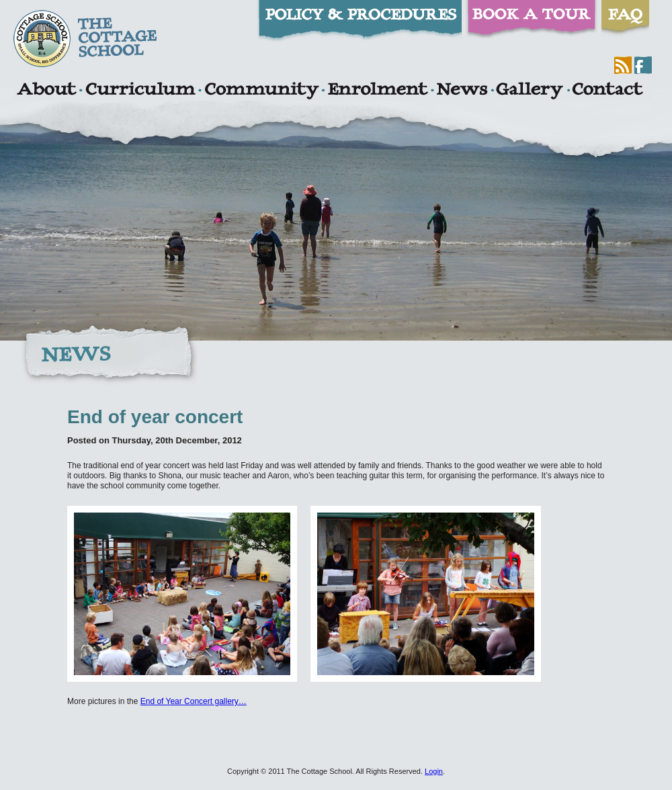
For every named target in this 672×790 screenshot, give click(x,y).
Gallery (530, 91)
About (46, 91)
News (462, 91)
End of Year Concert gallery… (194, 701)
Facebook (643, 65)
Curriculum (140, 91)
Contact (607, 91)
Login (434, 771)
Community (261, 91)
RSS (623, 65)
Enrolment (377, 91)
